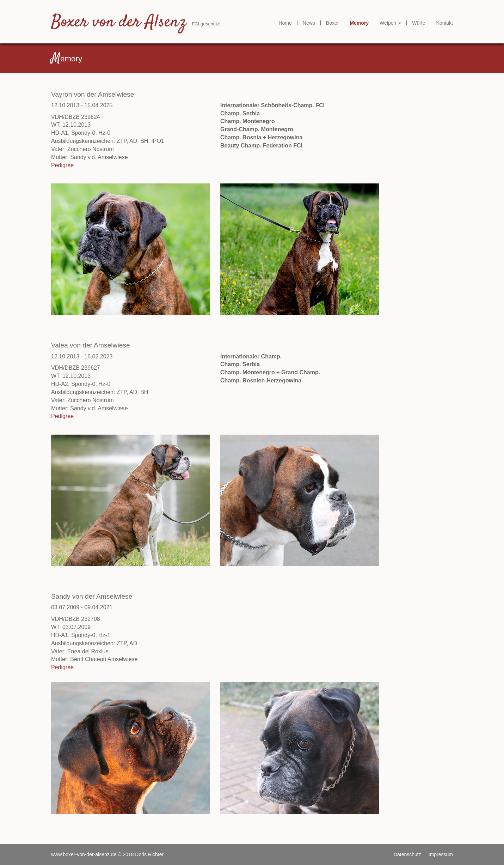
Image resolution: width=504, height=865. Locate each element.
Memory (359, 23)
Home (285, 23)
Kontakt (445, 23)
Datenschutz (407, 854)
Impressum (441, 854)
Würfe (419, 23)
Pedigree (62, 165)
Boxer (333, 23)
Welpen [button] (390, 23)
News (309, 23)
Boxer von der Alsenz (119, 22)
